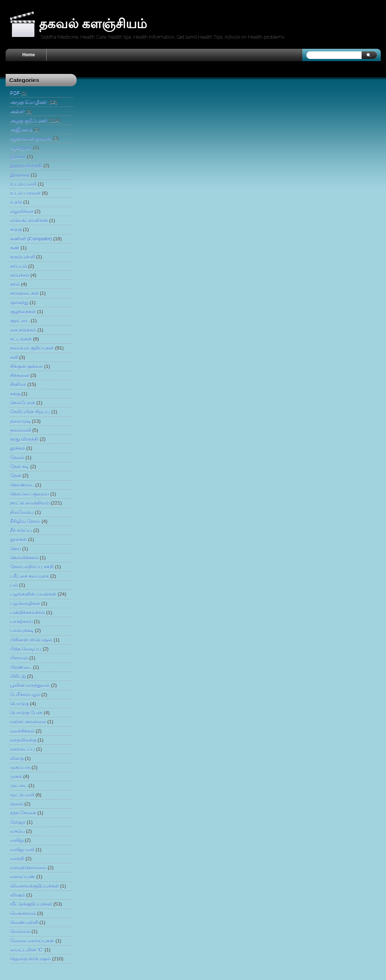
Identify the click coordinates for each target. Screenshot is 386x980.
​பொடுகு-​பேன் (26, 713)
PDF (15, 93)
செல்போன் (23, 403)
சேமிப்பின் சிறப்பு (30, 412)
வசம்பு (17, 831)
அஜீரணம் (21, 129)
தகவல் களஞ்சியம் (93, 24)
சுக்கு (15, 394)
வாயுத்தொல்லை (28, 868)
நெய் (16, 549)
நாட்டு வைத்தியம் (30, 503)
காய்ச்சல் (20, 275)
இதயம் (18, 157)
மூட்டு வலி (22, 795)
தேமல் (17, 458)
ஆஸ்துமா (21, 148)
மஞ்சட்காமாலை (28, 722)
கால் (15, 284)
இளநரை (20, 175)
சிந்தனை (20, 375)
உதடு (16, 202)
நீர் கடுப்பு (21, 530)
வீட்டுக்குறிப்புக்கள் (31, 904)
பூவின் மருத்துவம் (30, 685)
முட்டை (19, 785)
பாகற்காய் (21, 622)
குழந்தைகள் (23, 312)
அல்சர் (17, 111)
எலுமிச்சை (22, 211)
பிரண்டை (21, 667)
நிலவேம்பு (22, 512)
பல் (14, 585)
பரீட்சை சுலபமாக (30, 576)
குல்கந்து (19, 303)
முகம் (16, 776)
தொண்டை (22, 485)
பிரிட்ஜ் (18, 676)
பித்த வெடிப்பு (26, 649)
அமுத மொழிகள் (29, 102)
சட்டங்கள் (21, 339)
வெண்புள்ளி (24, 922)
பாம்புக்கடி (22, 631)
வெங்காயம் (23, 913)
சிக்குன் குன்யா (27, 366)
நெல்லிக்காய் (24, 558)
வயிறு (17, 840)
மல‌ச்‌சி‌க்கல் (22, 731)
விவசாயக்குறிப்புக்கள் (35, 886)
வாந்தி (17, 859)
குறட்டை (20, 321)
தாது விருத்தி (24, 439)
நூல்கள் (19, 539)
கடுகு (16, 229)
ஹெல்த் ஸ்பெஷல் (31, 959)
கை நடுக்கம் (23, 330)
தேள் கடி (20, 467)
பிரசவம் (19, 658)
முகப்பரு (20, 767)
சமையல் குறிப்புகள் (32, 348)
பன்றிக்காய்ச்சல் (28, 612)
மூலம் (17, 804)
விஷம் (18, 895)
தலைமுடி (20, 421)
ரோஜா (18, 822)
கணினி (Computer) (31, 239)
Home (29, 55)
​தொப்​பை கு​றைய (30, 494)
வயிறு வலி (22, 850)
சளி (14, 357)
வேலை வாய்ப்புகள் (32, 941)
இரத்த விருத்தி (26, 166)
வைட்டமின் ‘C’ (27, 950)
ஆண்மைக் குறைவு (31, 138)
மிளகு (17, 758)
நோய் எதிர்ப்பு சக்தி (32, 567)
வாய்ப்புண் (23, 877)
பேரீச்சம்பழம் (25, 695)
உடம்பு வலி (23, 184)
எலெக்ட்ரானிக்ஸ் (29, 220)
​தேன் (16, 476)
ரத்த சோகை (23, 813)
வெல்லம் (20, 931)
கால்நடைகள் (24, 293)
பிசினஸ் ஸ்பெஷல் (31, 640)
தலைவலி (21, 430)
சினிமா (18, 384)
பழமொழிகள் (25, 603)
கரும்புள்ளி (23, 257)
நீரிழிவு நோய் (25, 521)
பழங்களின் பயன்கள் (33, 594)
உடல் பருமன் (26, 193)
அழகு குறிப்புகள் (29, 120)
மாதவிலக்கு (23, 740)
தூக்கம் (18, 448)
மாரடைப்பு (23, 749)
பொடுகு (20, 704)
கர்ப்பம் (19, 266)
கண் (15, 248)
